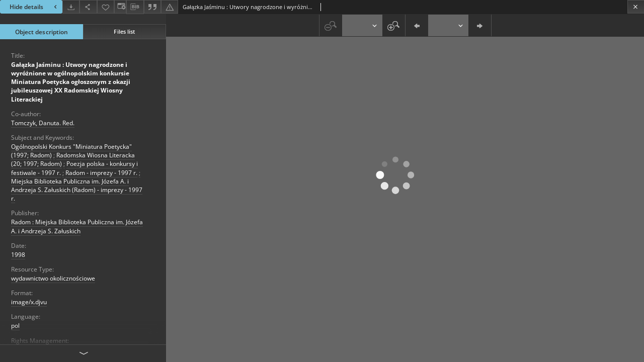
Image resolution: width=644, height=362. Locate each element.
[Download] (71, 7)
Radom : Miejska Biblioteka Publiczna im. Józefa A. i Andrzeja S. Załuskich (77, 226)
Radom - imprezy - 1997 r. (101, 173)
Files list (124, 31)
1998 (18, 255)
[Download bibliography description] (135, 7)
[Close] (636, 7)
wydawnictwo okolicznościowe (53, 278)
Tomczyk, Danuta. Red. (43, 123)
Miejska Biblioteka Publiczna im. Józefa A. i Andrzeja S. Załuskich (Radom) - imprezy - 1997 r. (77, 190)
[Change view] (120, 7)
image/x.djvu (29, 302)
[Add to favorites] (106, 7)
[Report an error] (170, 7)
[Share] (88, 7)
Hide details (34, 7)
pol (15, 326)
